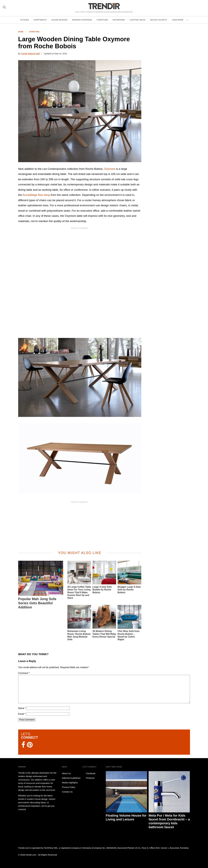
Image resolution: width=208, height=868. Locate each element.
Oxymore (110, 169)
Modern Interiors (82, 20)
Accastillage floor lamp (36, 195)
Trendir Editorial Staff (30, 54)
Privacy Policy (69, 787)
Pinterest (88, 778)
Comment (24, 673)
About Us (66, 773)
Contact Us (67, 792)
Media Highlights (70, 783)
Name (22, 708)
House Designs (59, 20)
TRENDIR (104, 6)
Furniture (102, 20)
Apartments (40, 20)
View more (178, 20)
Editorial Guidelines (71, 778)
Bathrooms (119, 20)
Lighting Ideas (138, 20)
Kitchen (25, 20)
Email (22, 714)
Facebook (89, 773)
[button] (80, 458)
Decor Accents (158, 20)
